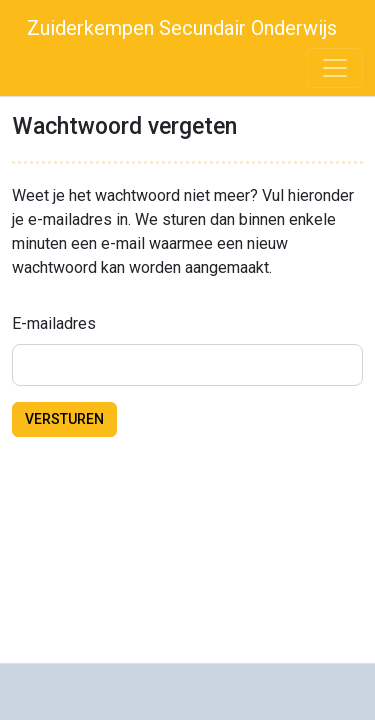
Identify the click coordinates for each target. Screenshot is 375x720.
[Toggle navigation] (335, 68)
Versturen (64, 419)
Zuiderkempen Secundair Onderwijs (179, 28)
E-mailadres (54, 323)
